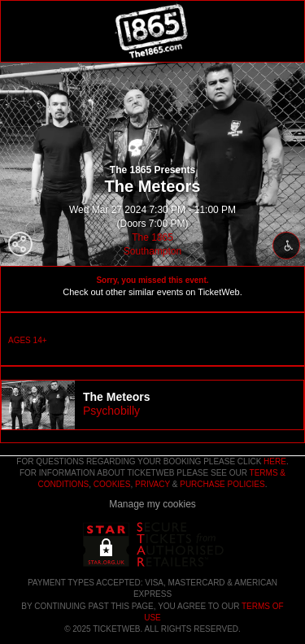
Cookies (112, 484)
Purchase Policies (222, 484)
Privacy (152, 484)
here (275, 461)
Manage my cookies (152, 504)
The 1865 (152, 237)
